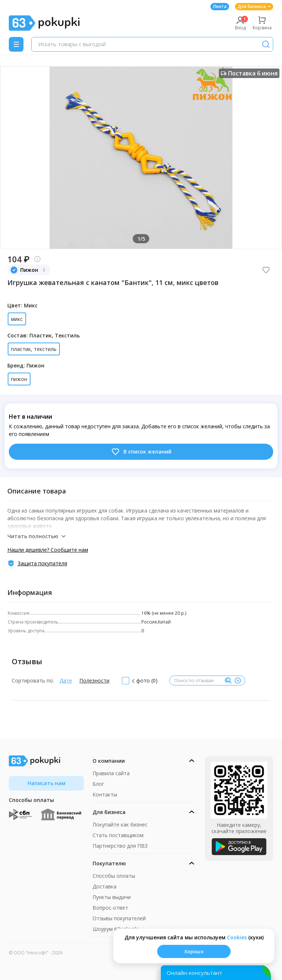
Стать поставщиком (118, 835)
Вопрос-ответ (110, 908)
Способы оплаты (114, 876)
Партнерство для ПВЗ (120, 846)
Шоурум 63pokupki (115, 929)
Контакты (105, 794)
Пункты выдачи (112, 897)
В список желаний (141, 452)
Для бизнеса (254, 6)
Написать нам (46, 783)
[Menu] (16, 44)
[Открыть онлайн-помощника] (216, 973)
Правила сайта (111, 773)
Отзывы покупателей (119, 918)
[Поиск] (266, 44)
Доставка (104, 886)
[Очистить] (238, 681)
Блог (98, 784)
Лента (220, 6)
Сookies (237, 937)
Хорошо (194, 951)
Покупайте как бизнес (120, 824)
